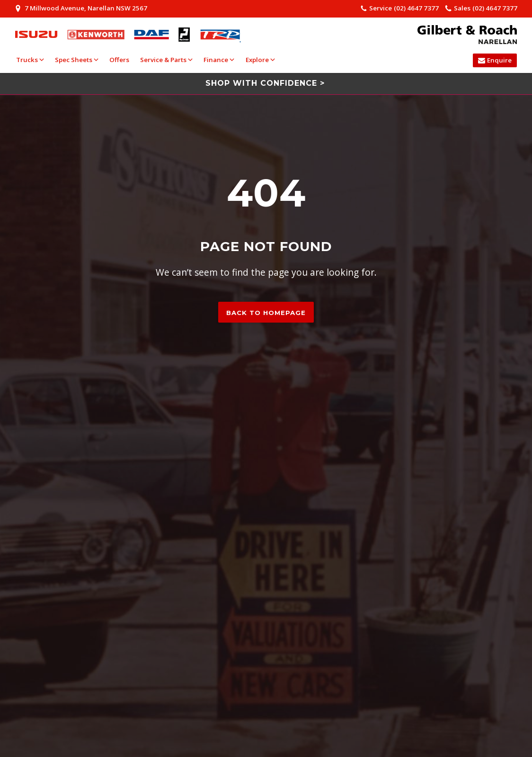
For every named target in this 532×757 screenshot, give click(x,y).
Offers (119, 60)
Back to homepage (266, 313)
